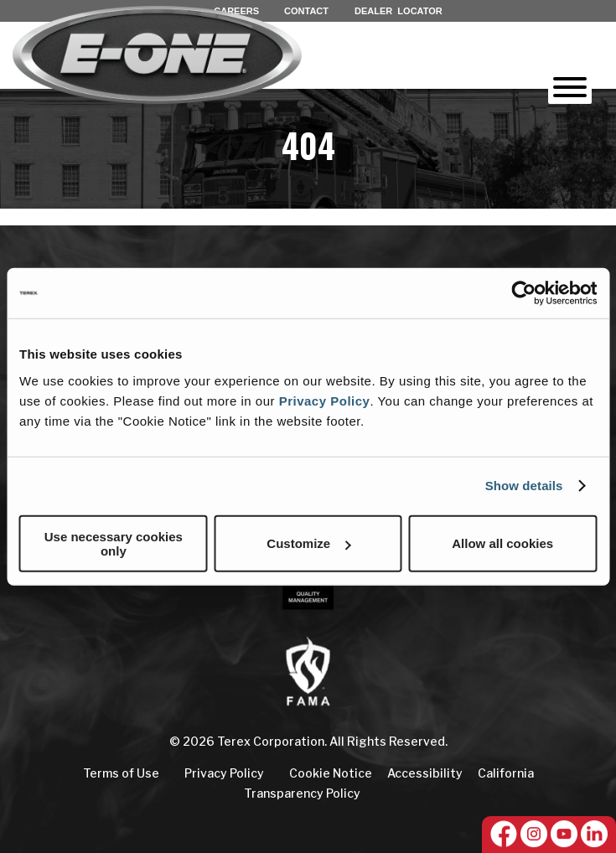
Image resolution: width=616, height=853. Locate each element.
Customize (308, 543)
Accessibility (425, 773)
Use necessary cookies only (114, 543)
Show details (524, 486)
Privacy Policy (325, 400)
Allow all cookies (502, 543)
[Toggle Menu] (570, 87)
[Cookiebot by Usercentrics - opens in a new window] (523, 293)
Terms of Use (121, 773)
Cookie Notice (331, 773)
